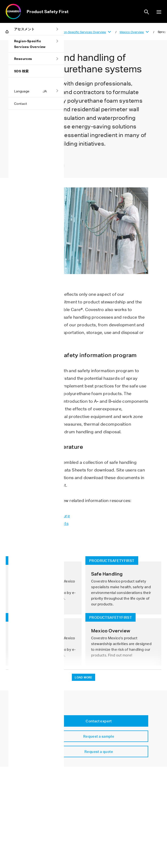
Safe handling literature (46, 516)
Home (7, 31)
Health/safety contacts (46, 523)
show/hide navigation (159, 12)
